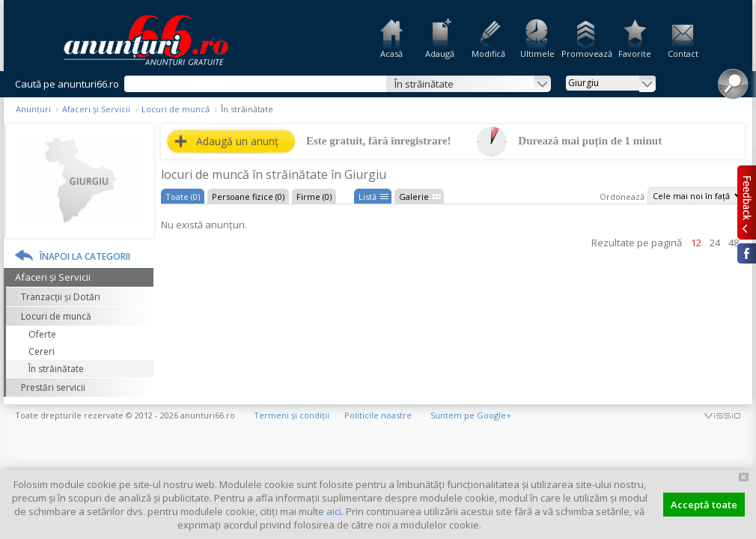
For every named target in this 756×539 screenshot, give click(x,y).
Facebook (747, 253)
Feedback (747, 202)
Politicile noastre (378, 415)
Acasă (391, 54)
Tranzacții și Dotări (61, 297)
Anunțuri (33, 109)
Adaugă (440, 54)
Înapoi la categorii (85, 256)
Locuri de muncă (176, 109)
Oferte (42, 334)
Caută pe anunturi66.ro (67, 84)
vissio (722, 415)
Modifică (488, 54)
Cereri (42, 351)
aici (334, 511)
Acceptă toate (704, 505)
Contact (683, 54)
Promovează (586, 54)
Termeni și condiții (292, 415)
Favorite (635, 54)
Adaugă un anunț (237, 141)
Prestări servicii (53, 387)
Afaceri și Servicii (96, 109)
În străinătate (56, 369)
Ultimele (537, 54)
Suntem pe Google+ (471, 415)
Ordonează (622, 197)
